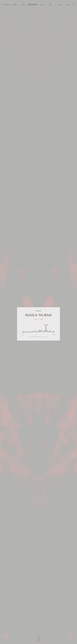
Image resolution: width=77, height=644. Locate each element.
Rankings (15, 5)
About (42, 5)
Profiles (23, 5)
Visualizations (6, 5)
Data (50, 5)
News (68, 5)
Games (60, 5)
